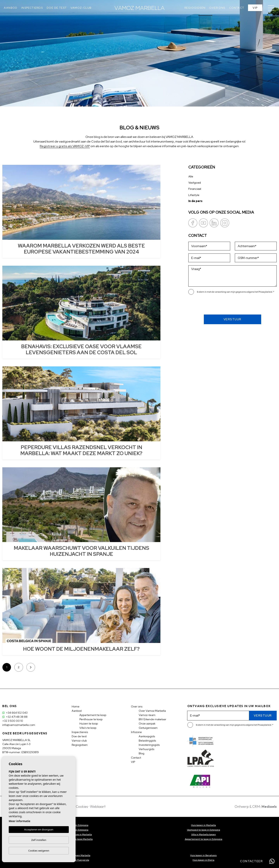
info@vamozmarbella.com (19, 725)
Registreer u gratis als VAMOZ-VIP (65, 146)
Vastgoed (195, 183)
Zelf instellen (39, 840)
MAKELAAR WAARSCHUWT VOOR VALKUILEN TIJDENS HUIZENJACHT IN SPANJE (81, 551)
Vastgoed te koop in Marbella (76, 834)
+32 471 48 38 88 (15, 717)
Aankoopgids (147, 736)
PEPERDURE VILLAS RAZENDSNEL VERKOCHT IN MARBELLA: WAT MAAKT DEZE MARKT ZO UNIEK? (81, 450)
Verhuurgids (146, 749)
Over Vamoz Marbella (152, 711)
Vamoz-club (81, 8)
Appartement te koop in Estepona (204, 839)
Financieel (195, 189)
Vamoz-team (147, 715)
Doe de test (57, 8)
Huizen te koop (89, 724)
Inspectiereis (32, 8)
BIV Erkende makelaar (152, 719)
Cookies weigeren (39, 851)
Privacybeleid (266, 292)
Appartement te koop (93, 715)
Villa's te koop (88, 728)
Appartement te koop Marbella (76, 839)
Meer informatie (19, 821)
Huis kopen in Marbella (203, 825)
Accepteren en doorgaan (39, 830)
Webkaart (98, 807)
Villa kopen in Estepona (76, 825)
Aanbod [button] (77, 711)
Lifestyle (194, 195)
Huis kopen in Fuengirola (76, 860)
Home (76, 706)
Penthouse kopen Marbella (76, 855)
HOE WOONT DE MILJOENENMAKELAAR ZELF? (81, 649)
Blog (142, 753)
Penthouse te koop (91, 719)
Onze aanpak (147, 724)
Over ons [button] (217, 8)
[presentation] (209, 306)
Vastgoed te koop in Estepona (204, 830)
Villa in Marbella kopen (204, 834)
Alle (191, 176)
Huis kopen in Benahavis (203, 855)
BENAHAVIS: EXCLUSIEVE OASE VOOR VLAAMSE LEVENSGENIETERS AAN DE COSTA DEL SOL (81, 349)
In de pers (195, 201)
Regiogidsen (195, 8)
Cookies (82, 807)
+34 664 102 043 (15, 713)
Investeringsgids (149, 745)
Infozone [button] (136, 732)
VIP (255, 8)
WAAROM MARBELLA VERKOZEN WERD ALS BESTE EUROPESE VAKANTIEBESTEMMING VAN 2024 (81, 249)
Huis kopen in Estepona (76, 830)
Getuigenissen (148, 728)
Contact (237, 8)
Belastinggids (147, 741)
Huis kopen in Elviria (203, 860)
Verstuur (232, 319)
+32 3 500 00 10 (13, 721)
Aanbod (11, 8)
